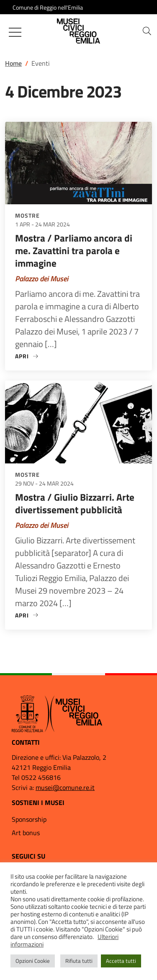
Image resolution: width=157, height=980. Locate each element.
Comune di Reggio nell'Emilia (48, 7)
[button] (147, 31)
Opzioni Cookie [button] (33, 961)
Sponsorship (29, 819)
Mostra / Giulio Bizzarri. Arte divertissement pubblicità (75, 503)
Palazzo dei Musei (42, 279)
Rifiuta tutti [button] (79, 961)
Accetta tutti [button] (121, 961)
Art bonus (26, 833)
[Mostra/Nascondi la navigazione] (15, 32)
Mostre (27, 215)
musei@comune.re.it (65, 787)
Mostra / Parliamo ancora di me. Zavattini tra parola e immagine (74, 251)
